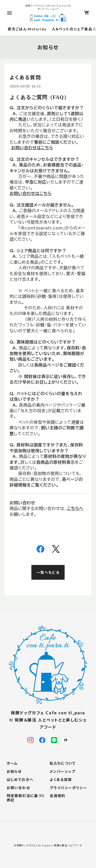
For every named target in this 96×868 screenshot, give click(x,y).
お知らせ (14, 772)
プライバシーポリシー (68, 788)
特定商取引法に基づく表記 (26, 798)
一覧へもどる (48, 572)
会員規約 (58, 796)
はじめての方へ (20, 780)
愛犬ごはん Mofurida (27, 29)
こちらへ (75, 508)
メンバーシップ (62, 772)
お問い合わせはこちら (31, 193)
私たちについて (63, 763)
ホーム (12, 763)
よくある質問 (61, 780)
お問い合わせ (18, 788)
